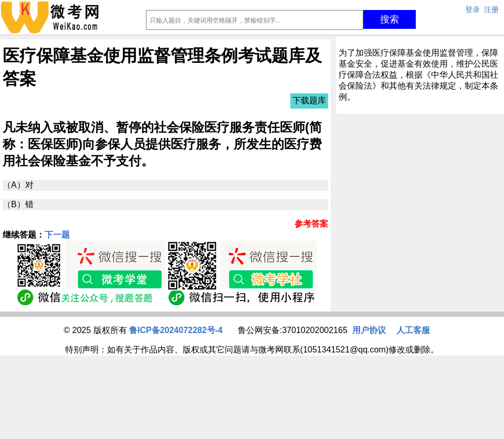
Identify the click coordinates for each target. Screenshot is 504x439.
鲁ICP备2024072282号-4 (176, 330)
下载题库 (309, 100)
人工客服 (413, 330)
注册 (491, 9)
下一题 (57, 235)
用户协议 (369, 330)
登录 (472, 9)
